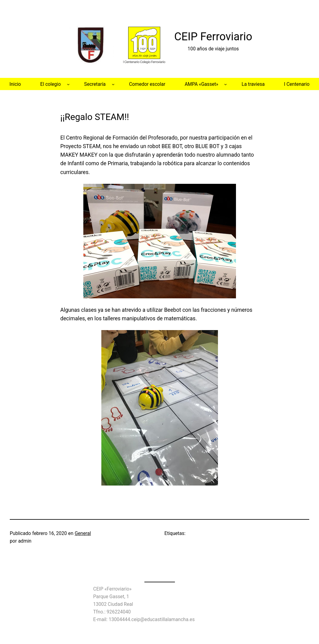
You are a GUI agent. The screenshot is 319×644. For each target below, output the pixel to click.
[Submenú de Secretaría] (113, 84)
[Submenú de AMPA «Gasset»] (225, 84)
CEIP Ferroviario (213, 37)
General (83, 533)
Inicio (15, 84)
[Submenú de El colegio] (68, 84)
